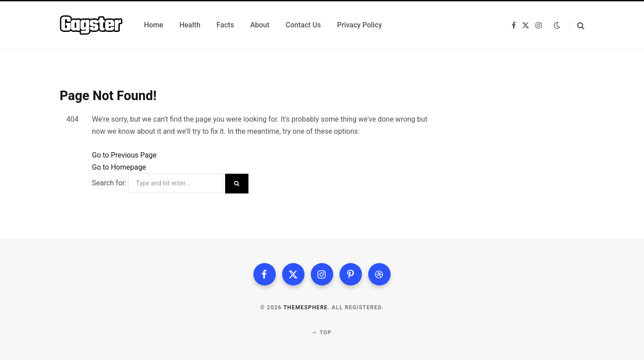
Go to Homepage (119, 167)
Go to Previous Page (124, 155)
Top (322, 332)
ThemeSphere (306, 307)
